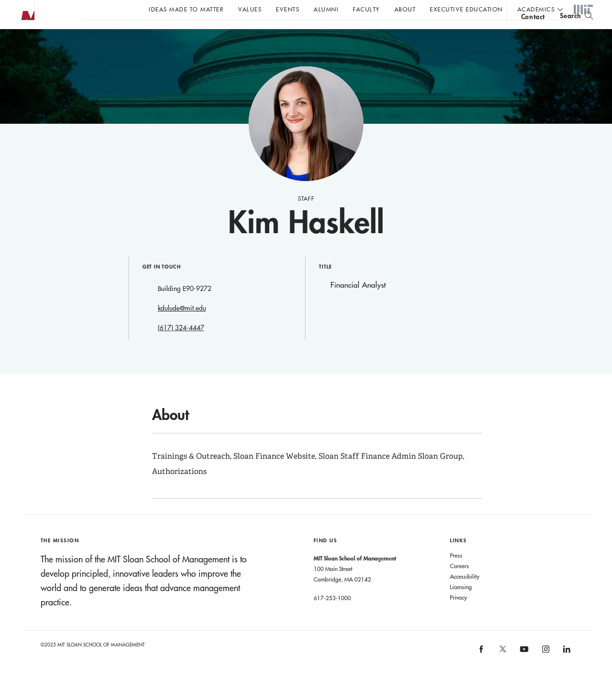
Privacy (459, 616)
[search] (576, 34)
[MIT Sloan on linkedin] (566, 671)
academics (536, 9)
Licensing (461, 606)
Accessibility (465, 595)
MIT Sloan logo (24, 48)
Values (250, 9)
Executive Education (466, 9)
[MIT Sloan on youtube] (523, 673)
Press (456, 574)
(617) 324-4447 (181, 347)
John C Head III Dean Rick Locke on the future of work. (265, 34)
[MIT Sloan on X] (502, 671)
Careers (459, 585)
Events (288, 9)
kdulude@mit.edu (182, 327)
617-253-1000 (332, 617)
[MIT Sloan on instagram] (545, 671)
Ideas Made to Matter (186, 9)
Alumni (326, 9)
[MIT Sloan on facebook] (482, 671)
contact (533, 35)
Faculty (366, 9)
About (405, 9)
